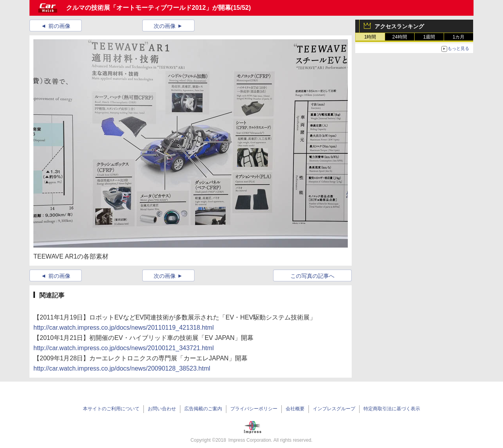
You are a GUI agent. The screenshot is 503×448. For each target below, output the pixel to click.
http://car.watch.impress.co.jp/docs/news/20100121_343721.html (124, 348)
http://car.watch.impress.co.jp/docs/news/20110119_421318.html (124, 328)
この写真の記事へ (312, 276)
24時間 (399, 37)
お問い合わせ (162, 409)
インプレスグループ (334, 409)
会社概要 (295, 409)
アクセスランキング (399, 26)
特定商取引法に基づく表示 (392, 409)
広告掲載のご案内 (203, 409)
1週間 (429, 37)
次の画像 (165, 26)
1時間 (370, 37)
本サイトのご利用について (111, 409)
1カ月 (459, 37)
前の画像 (59, 26)
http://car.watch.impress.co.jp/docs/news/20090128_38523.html (122, 368)
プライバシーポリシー (254, 409)
